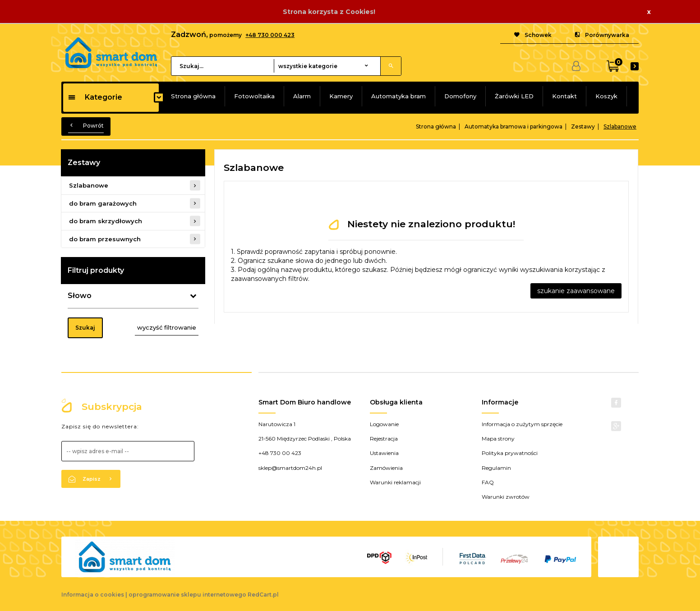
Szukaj (85, 328)
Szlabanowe (89, 185)
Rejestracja (384, 439)
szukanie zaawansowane (576, 291)
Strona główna (193, 96)
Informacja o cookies (93, 595)
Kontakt (564, 96)
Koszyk (606, 96)
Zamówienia (386, 468)
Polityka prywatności (510, 453)
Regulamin (496, 468)
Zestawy (84, 163)
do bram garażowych (103, 203)
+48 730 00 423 (280, 453)
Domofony (460, 96)
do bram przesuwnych (105, 239)
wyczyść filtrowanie (167, 327)
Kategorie (95, 97)
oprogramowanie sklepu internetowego (187, 595)
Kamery (341, 96)
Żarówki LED (514, 96)
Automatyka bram (398, 96)
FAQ (488, 482)
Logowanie (384, 424)
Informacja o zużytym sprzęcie (522, 424)
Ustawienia (384, 453)
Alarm (302, 96)
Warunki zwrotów (506, 497)
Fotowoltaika (254, 96)
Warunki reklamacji (395, 482)
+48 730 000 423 (270, 35)
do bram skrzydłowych (106, 221)
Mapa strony (498, 439)
